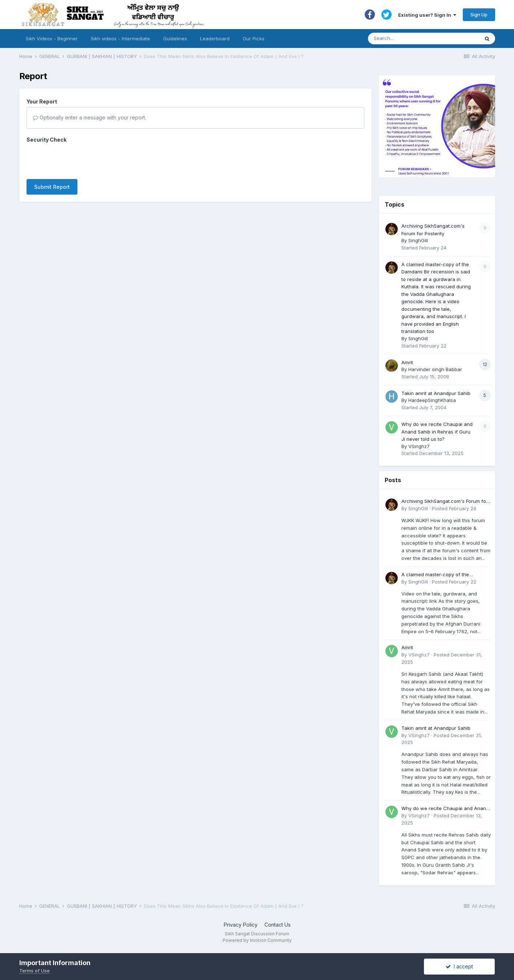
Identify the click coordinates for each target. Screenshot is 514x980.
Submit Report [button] (52, 187)
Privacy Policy (241, 925)
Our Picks (254, 38)
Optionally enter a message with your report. (90, 117)
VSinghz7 (419, 446)
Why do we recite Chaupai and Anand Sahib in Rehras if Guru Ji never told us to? (437, 432)
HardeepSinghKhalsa (432, 400)
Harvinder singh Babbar (435, 369)
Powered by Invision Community (257, 940)
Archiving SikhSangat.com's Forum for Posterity (445, 502)
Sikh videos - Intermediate (120, 38)
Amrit (407, 362)
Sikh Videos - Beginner (52, 38)
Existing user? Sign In (427, 15)
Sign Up (479, 15)
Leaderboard (215, 38)
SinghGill (418, 240)
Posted (454, 508)
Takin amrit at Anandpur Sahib (436, 393)
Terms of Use (35, 971)
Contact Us (278, 925)
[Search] (416, 38)
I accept (459, 966)
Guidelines (175, 38)
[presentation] (82, 159)
